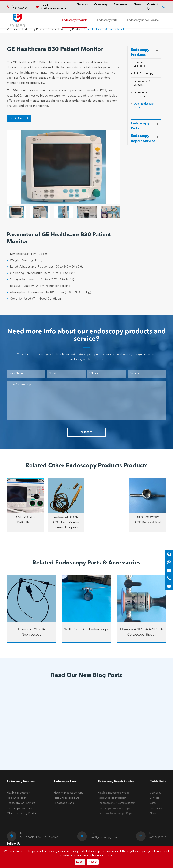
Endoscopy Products (75, 20)
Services (82, 5)
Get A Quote (19, 118)
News (137, 5)
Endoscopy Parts (107, 20)
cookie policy (88, 856)
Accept (93, 862)
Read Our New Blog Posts (86, 676)
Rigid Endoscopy (143, 74)
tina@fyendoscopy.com (54, 8)
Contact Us (153, 7)
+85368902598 (19, 8)
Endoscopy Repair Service (143, 20)
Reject (80, 862)
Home (14, 29)
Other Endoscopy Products (67, 29)
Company (101, 5)
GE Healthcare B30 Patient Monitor (107, 29)
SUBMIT (86, 432)
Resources (121, 5)
